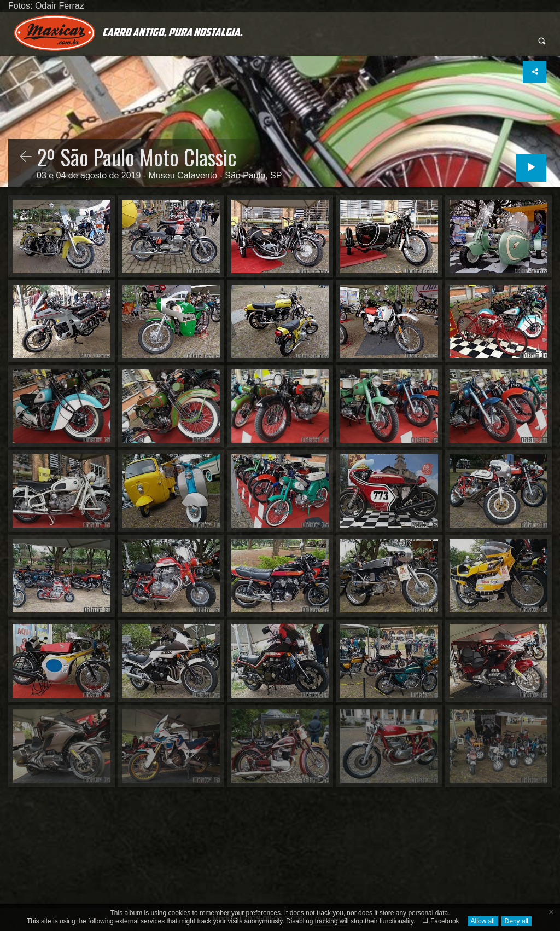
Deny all (517, 921)
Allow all (483, 921)
